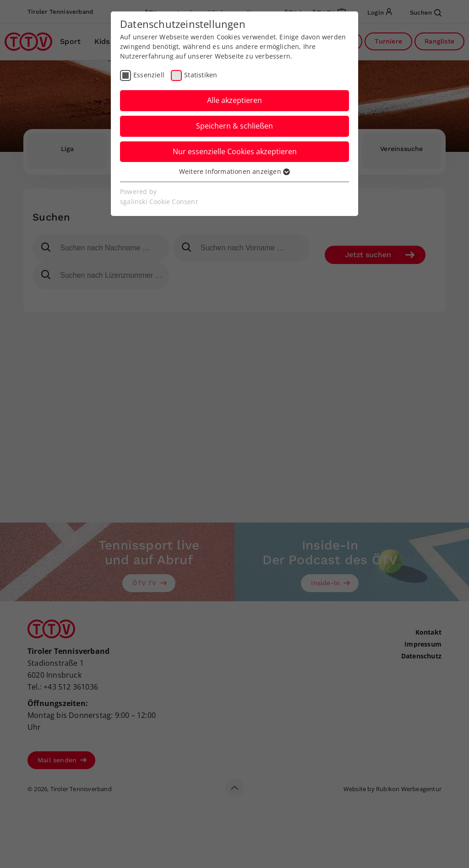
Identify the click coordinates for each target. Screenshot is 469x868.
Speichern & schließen (234, 126)
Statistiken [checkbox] (201, 75)
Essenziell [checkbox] (149, 75)
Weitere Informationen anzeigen (234, 171)
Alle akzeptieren (234, 100)
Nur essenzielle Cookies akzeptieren (235, 151)
